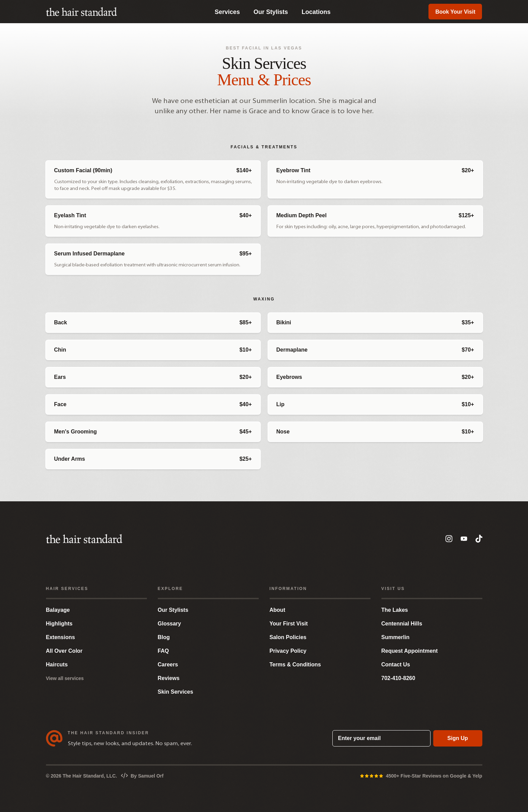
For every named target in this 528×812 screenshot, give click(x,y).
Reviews (169, 678)
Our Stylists (271, 12)
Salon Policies (288, 637)
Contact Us (396, 665)
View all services (65, 678)
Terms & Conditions (295, 665)
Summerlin (396, 637)
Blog (164, 637)
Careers (168, 665)
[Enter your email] (381, 738)
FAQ (163, 651)
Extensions (61, 637)
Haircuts (57, 665)
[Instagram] (449, 539)
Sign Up (457, 738)
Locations (316, 12)
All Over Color (64, 651)
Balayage (58, 610)
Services (227, 12)
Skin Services (176, 692)
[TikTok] (479, 539)
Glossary (169, 624)
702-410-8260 (398, 678)
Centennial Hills (402, 624)
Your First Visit (289, 624)
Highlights (59, 624)
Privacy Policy (288, 651)
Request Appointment (410, 651)
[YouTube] (464, 539)
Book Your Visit (455, 12)
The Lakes (395, 610)
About (277, 610)
